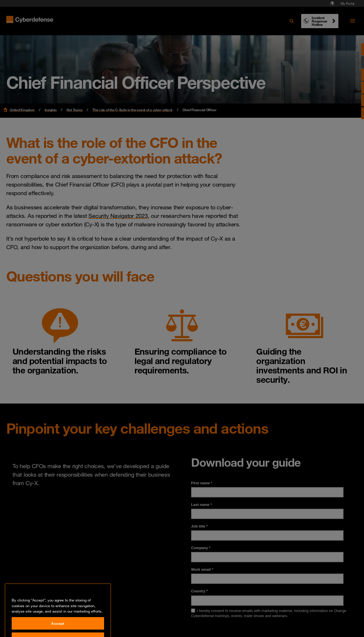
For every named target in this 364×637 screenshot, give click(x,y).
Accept (58, 629)
